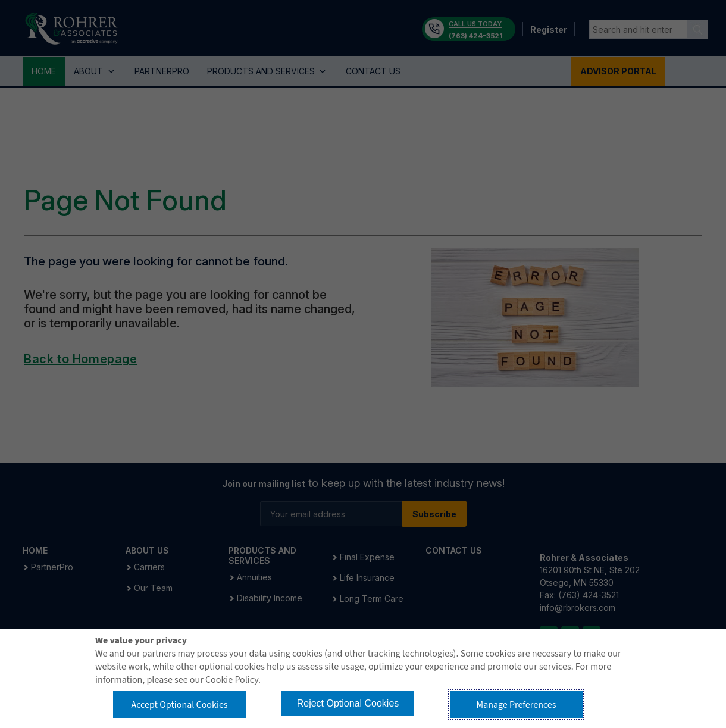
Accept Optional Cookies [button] (179, 705)
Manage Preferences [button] (517, 705)
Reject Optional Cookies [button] (348, 703)
